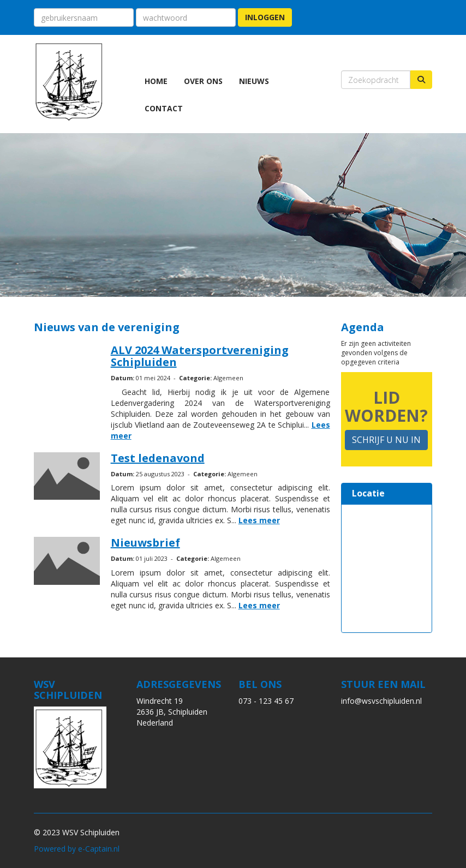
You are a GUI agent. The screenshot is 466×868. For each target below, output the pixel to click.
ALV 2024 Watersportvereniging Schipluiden (200, 356)
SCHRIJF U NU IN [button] (386, 440)
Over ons (203, 81)
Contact (164, 108)
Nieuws (254, 81)
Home (156, 81)
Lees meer (259, 520)
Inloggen (265, 17)
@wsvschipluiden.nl (381, 701)
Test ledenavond (158, 458)
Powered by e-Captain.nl (77, 849)
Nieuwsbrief (145, 543)
